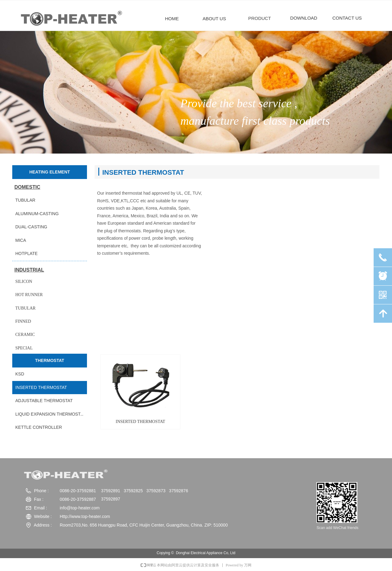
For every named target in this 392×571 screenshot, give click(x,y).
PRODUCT (259, 18)
